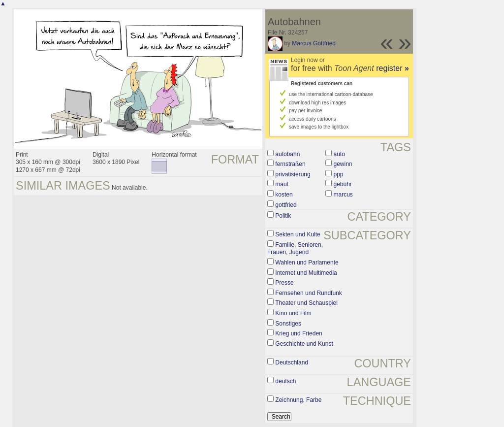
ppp (339, 174)
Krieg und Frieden (299, 333)
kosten (284, 195)
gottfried (286, 205)
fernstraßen (290, 164)
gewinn (343, 164)
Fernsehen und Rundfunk (308, 293)
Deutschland (292, 362)
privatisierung (293, 174)
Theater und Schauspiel (306, 303)
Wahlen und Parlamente (307, 263)
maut (282, 184)
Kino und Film (293, 313)
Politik (283, 216)
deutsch (285, 381)
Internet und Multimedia (306, 273)
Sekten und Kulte (298, 234)
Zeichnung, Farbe (298, 400)
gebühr (343, 184)
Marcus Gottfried (314, 43)
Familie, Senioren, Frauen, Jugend (295, 249)
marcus (343, 195)
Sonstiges (288, 324)
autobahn (287, 154)
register (393, 68)
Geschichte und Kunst (304, 344)
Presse (284, 283)
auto (339, 154)
